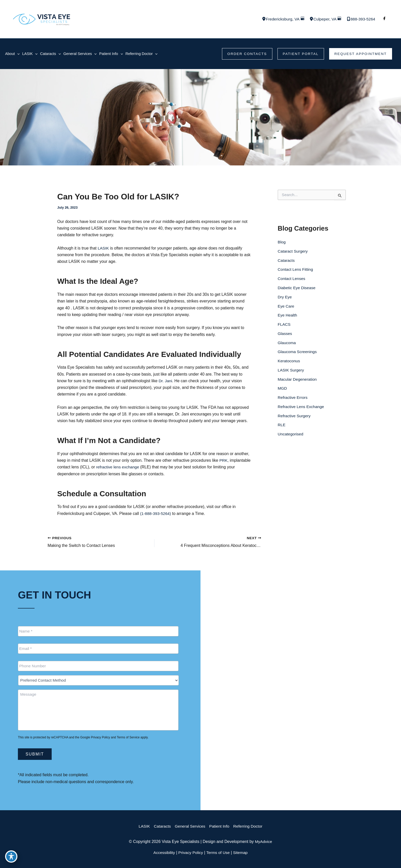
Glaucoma (287, 344)
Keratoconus (289, 362)
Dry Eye (285, 298)
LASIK (104, 249)
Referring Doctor (249, 826)
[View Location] (261, 20)
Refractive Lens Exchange (302, 408)
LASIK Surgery (291, 372)
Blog (282, 243)
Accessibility (163, 853)
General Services (190, 826)
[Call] (360, 19)
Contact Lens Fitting (296, 270)
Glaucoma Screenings (298, 353)
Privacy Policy (100, 737)
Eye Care (286, 307)
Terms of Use (218, 853)
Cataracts (286, 261)
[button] (244, 54)
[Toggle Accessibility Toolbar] (11, 857)
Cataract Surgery (293, 252)
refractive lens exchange (141, 469)
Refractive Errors (293, 399)
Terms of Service (128, 737)
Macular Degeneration (298, 381)
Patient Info (220, 826)
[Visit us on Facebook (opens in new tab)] (384, 19)
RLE (282, 427)
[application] (18, 54)
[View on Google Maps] (300, 19)
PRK (225, 462)
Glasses (285, 335)
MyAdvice (264, 842)
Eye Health (288, 316)
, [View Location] (280, 19)
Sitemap (242, 853)
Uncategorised (291, 436)
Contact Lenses (292, 280)
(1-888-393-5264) (157, 516)
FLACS (284, 326)
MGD (282, 390)
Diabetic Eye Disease (297, 289)
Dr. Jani (166, 382)
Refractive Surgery (295, 418)
